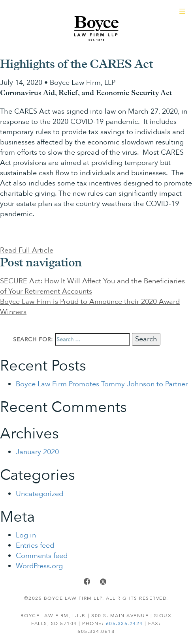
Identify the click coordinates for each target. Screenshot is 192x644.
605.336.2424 (124, 623)
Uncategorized (40, 494)
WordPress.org (39, 566)
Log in (26, 535)
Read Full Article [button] (27, 250)
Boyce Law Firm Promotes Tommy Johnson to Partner (102, 384)
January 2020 (37, 452)
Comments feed (42, 556)
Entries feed (35, 546)
